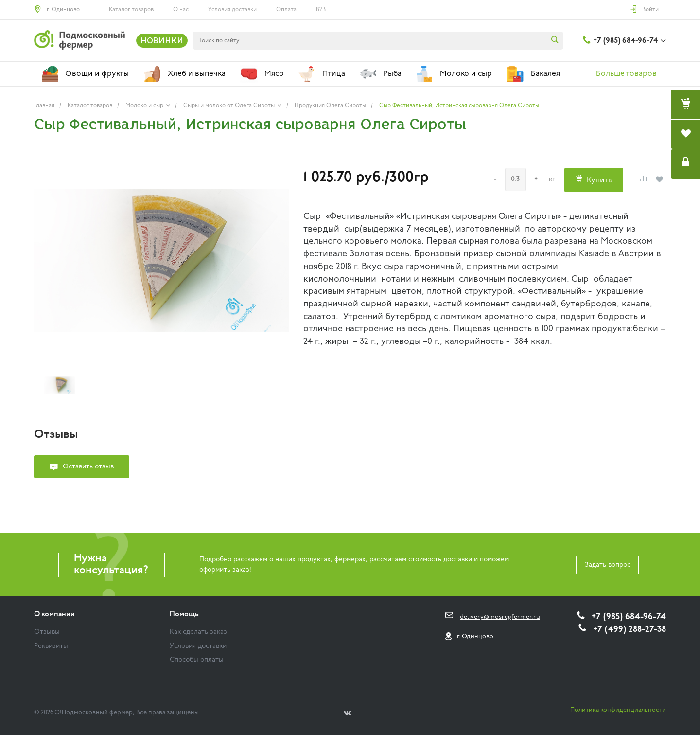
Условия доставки (232, 10)
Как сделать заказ (198, 632)
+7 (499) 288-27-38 (630, 630)
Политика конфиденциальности (618, 710)
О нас (181, 10)
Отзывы (47, 632)
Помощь (184, 615)
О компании (54, 615)
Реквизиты (51, 646)
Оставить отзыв (88, 467)
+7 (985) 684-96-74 (625, 41)
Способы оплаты (197, 660)
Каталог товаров (131, 10)
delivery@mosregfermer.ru (500, 617)
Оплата (286, 10)
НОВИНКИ (162, 40)
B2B (321, 10)
